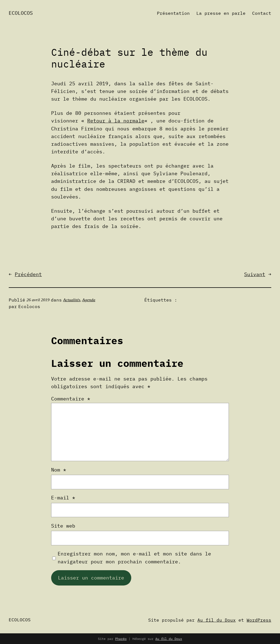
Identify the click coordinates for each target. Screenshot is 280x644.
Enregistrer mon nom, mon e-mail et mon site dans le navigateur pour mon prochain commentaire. (134, 557)
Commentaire (71, 399)
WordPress (259, 620)
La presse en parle (221, 13)
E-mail (63, 498)
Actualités (72, 300)
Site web (63, 526)
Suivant (255, 274)
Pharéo (121, 639)
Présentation (173, 13)
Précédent (28, 274)
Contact (262, 13)
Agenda (89, 300)
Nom (59, 470)
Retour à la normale (116, 121)
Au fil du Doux (217, 620)
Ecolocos (21, 13)
